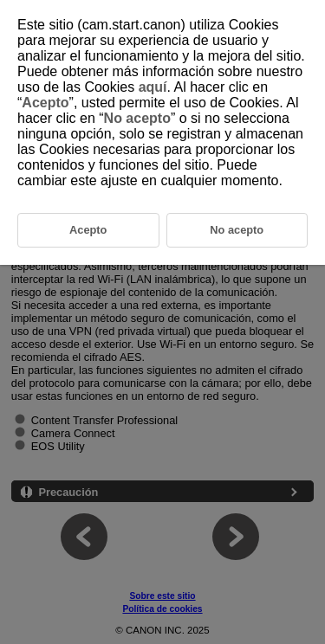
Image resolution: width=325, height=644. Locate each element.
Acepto (45, 103)
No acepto (137, 118)
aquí (153, 87)
